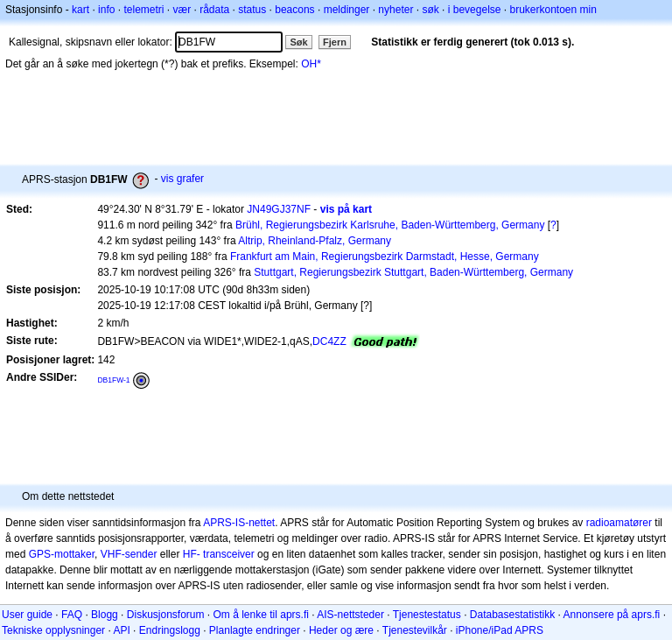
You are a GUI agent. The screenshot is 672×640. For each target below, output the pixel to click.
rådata (214, 10)
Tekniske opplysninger (53, 630)
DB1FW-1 (113, 380)
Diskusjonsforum (166, 615)
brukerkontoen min (553, 10)
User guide (27, 615)
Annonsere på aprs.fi (612, 615)
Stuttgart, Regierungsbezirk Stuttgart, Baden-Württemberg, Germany (413, 272)
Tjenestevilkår (415, 630)
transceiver (229, 554)
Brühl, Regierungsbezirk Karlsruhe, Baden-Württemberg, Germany (390, 225)
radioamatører (619, 523)
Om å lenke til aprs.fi (261, 615)
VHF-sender (129, 554)
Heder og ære (341, 630)
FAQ (72, 615)
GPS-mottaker (62, 554)
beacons (294, 10)
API (121, 630)
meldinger (347, 10)
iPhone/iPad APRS (500, 630)
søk (430, 10)
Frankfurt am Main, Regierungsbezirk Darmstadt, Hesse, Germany (385, 257)
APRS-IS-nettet (239, 523)
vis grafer (182, 179)
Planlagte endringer (255, 630)
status (252, 10)
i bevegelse (475, 10)
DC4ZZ (329, 341)
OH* (311, 64)
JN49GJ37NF (279, 209)
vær (182, 10)
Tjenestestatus (427, 615)
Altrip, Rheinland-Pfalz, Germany (315, 241)
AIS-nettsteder (350, 615)
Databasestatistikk (512, 615)
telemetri (143, 10)
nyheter (395, 10)
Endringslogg (170, 630)
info (106, 10)
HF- (192, 554)
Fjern (335, 42)
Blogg (105, 615)
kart (80, 10)
